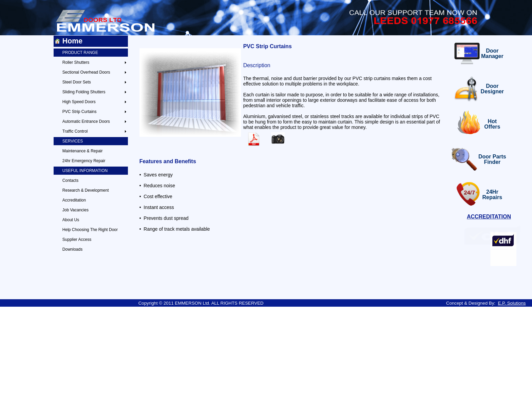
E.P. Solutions (512, 303)
